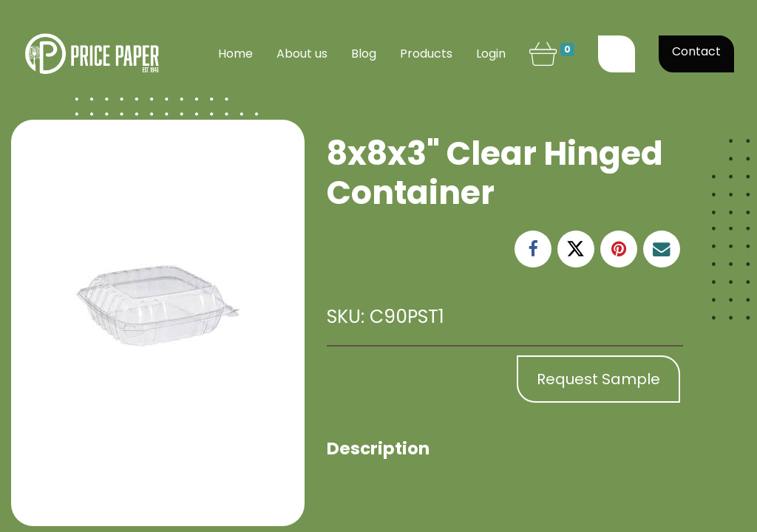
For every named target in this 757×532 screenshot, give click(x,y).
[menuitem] (235, 54)
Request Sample (598, 379)
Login (491, 54)
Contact (696, 51)
